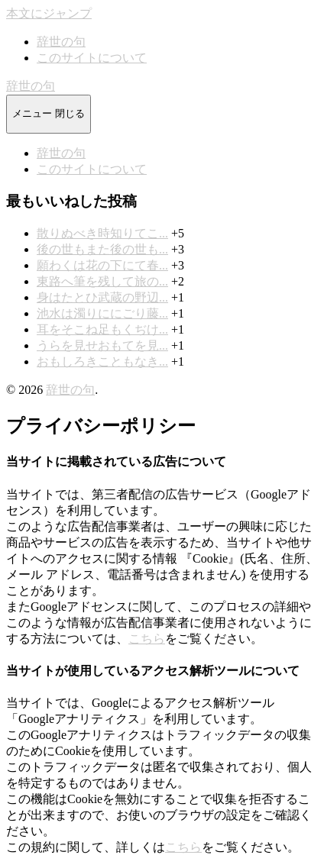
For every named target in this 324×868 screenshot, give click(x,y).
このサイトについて (92, 58)
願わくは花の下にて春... (102, 265)
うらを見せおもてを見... (102, 345)
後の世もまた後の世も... (102, 249)
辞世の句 (61, 42)
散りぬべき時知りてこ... (102, 233)
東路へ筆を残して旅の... (102, 281)
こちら (147, 639)
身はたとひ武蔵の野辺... (102, 297)
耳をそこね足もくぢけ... (102, 329)
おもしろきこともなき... (102, 361)
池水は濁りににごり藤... (102, 313)
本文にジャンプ (49, 13)
